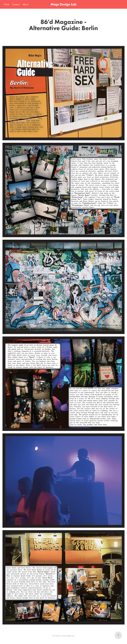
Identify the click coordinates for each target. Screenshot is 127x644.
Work (6, 4)
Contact (16, 4)
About (25, 4)
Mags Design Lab (63, 4)
